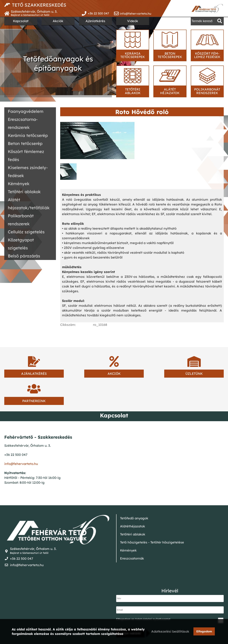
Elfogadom (206, 632)
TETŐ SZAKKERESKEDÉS (42, 5)
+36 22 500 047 (98, 13)
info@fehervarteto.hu (135, 13)
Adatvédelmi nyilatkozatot (153, 592)
